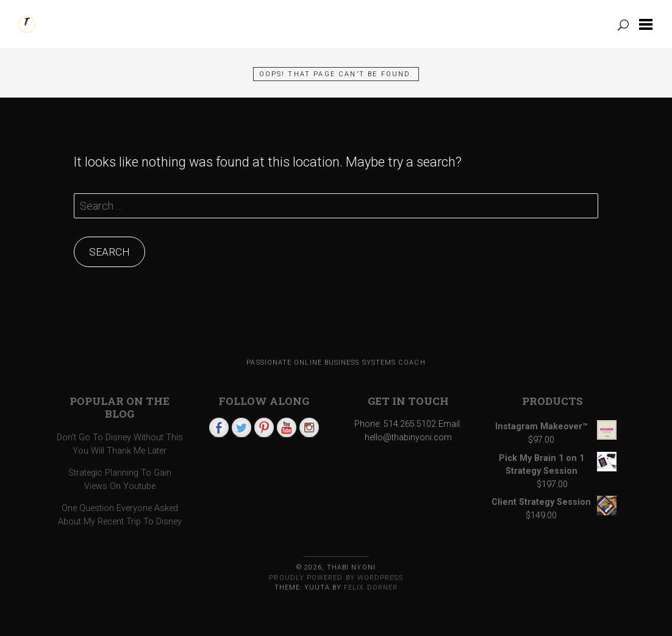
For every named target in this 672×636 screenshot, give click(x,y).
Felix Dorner (371, 588)
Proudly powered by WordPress (336, 578)
